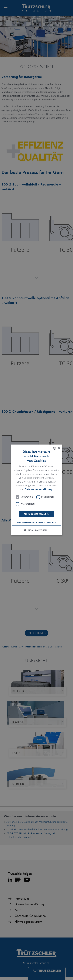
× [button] (59, 448)
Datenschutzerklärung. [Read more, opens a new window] (39, 489)
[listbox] (55, 448)
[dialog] (36, 490)
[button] (36, 530)
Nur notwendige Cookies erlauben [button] (37, 522)
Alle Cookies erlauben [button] (36, 514)
